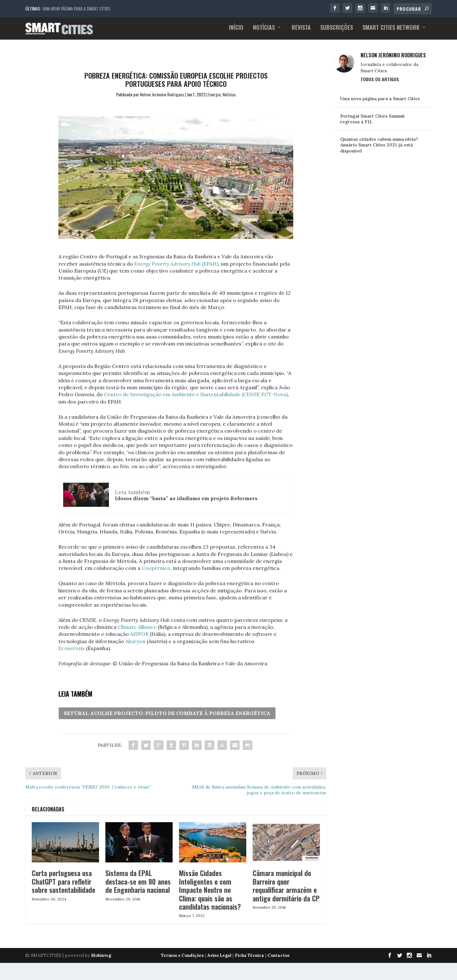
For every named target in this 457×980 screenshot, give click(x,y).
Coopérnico (156, 571)
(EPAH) (176, 267)
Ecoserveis (72, 651)
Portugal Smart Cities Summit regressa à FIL (373, 122)
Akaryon (135, 644)
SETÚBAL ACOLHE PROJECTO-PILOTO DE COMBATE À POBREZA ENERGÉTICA (167, 717)
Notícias (264, 31)
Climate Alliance (137, 630)
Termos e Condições (182, 959)
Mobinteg (101, 959)
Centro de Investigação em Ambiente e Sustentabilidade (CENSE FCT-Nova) (196, 398)
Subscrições (337, 31)
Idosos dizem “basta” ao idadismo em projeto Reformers (186, 501)
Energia (214, 97)
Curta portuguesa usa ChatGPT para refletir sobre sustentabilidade (63, 885)
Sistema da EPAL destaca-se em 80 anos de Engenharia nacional (138, 885)
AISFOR (139, 637)
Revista (301, 31)
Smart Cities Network (391, 31)
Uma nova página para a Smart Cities (76, 8)
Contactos (278, 959)
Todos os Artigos (380, 82)
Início (236, 31)
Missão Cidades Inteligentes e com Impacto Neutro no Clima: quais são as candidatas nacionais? (210, 893)
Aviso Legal (219, 959)
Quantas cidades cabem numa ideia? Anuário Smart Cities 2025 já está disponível (379, 148)
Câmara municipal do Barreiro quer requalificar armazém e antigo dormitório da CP (286, 889)
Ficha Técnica (249, 959)
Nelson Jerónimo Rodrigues (162, 97)
